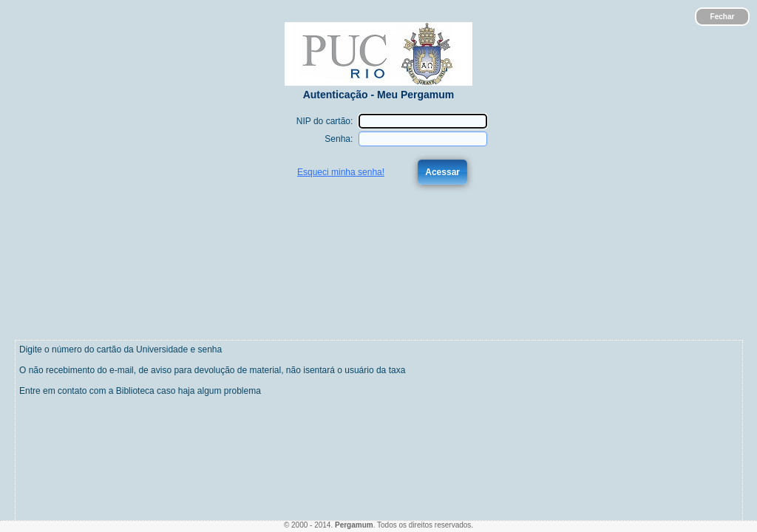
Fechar (723, 17)
